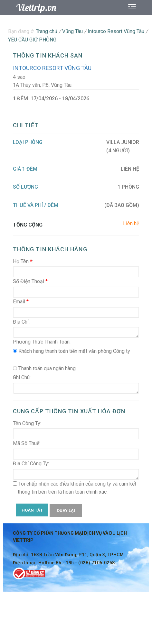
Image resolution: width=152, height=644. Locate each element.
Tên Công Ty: (27, 423)
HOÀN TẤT (32, 510)
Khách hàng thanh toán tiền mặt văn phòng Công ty (71, 351)
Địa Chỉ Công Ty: (31, 464)
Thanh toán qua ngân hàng (44, 368)
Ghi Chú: (22, 377)
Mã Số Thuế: (27, 443)
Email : (21, 302)
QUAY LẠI (66, 510)
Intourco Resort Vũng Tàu (52, 68)
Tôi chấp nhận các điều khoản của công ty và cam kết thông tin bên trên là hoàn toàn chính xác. (75, 488)
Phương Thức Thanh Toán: (42, 342)
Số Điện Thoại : (31, 281)
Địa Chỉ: (21, 322)
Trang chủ (47, 31)
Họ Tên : (23, 261)
